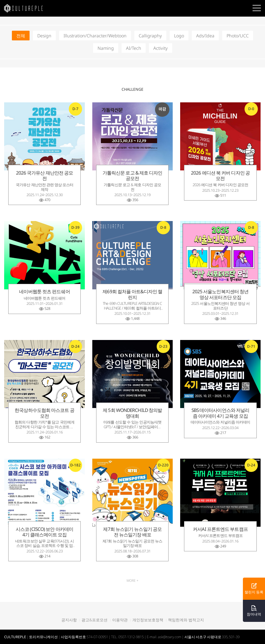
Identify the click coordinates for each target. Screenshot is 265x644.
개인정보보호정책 (148, 620)
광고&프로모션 (95, 620)
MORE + (132, 581)
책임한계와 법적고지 (186, 620)
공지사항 (69, 620)
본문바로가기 (0, 0)
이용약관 (120, 620)
